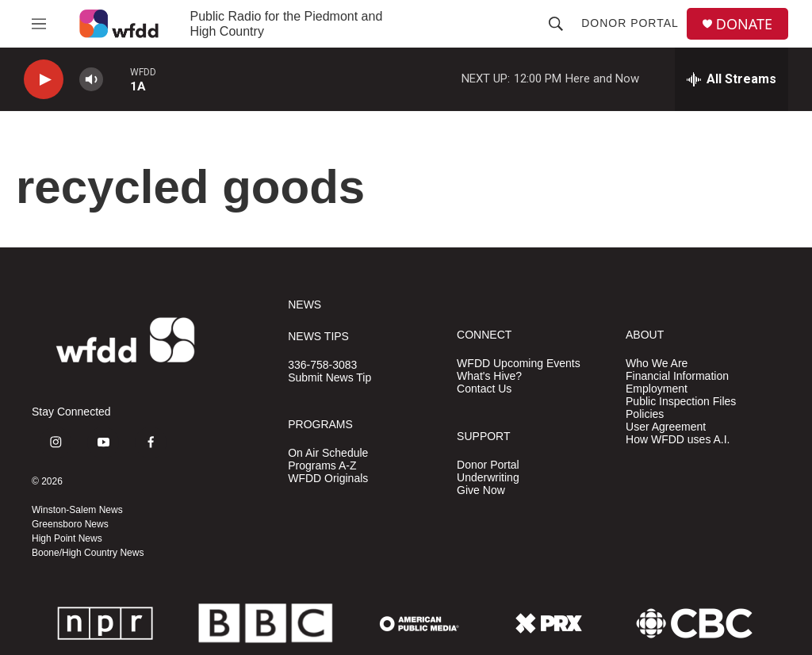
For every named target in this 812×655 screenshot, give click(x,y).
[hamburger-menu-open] (39, 24)
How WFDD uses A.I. (678, 440)
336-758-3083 (322, 365)
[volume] (91, 80)
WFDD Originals (328, 479)
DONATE (744, 24)
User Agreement (666, 427)
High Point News (67, 538)
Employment (657, 389)
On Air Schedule (328, 453)
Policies (645, 414)
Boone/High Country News (88, 553)
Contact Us (484, 389)
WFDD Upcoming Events (519, 364)
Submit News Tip (329, 378)
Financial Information (677, 376)
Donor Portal (630, 23)
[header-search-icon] (556, 24)
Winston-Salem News (77, 510)
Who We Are (657, 364)
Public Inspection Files (681, 402)
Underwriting (488, 478)
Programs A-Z (322, 466)
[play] (44, 80)
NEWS (304, 305)
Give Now (481, 490)
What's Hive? (489, 376)
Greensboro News (70, 524)
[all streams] (732, 79)
